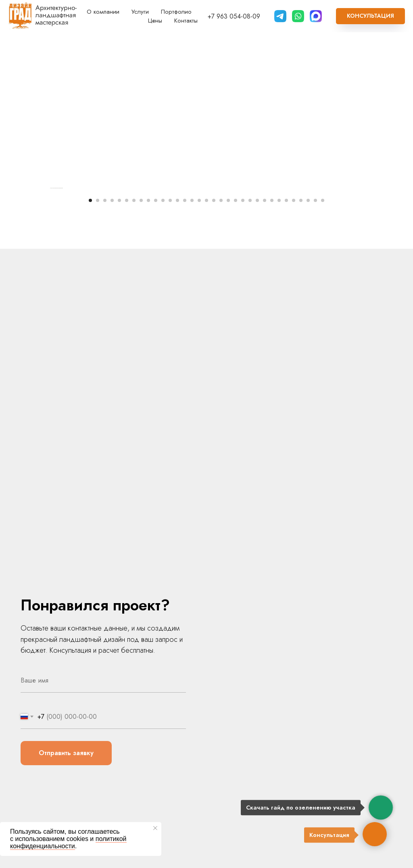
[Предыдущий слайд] (49, 278)
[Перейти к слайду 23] (250, 381)
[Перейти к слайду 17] (206, 381)
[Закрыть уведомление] (155, 828)
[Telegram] (280, 16)
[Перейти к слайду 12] (170, 381)
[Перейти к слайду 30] (301, 381)
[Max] (316, 16)
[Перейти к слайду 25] (265, 381)
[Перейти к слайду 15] (192, 381)
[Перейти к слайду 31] (308, 381)
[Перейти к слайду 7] (134, 381)
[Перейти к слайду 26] (272, 381)
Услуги (140, 12)
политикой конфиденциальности (68, 842)
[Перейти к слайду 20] (228, 381)
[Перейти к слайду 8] (141, 381)
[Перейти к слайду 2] (98, 381)
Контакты (186, 21)
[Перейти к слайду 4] (112, 381)
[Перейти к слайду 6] (127, 381)
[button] (370, 16)
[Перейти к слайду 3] (105, 381)
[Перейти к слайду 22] (243, 381)
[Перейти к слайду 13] (177, 381)
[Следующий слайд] (364, 278)
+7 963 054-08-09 (234, 16)
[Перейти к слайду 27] (279, 381)
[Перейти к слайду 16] (199, 381)
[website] (298, 16)
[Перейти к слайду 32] (315, 381)
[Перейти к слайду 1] (90, 381)
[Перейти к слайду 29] (294, 381)
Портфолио (176, 12)
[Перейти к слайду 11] (163, 381)
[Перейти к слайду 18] (214, 381)
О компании (103, 12)
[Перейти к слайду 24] (257, 381)
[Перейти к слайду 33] (323, 381)
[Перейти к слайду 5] (119, 381)
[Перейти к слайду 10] (156, 381)
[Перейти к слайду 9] (148, 381)
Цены (155, 21)
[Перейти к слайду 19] (221, 381)
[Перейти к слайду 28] (286, 381)
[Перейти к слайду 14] (185, 381)
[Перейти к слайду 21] (236, 381)
